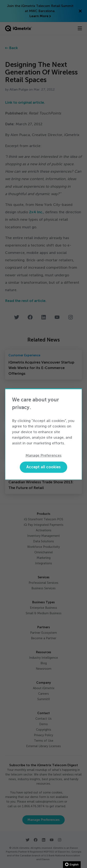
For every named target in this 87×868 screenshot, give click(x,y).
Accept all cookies (43, 467)
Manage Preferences (43, 455)
